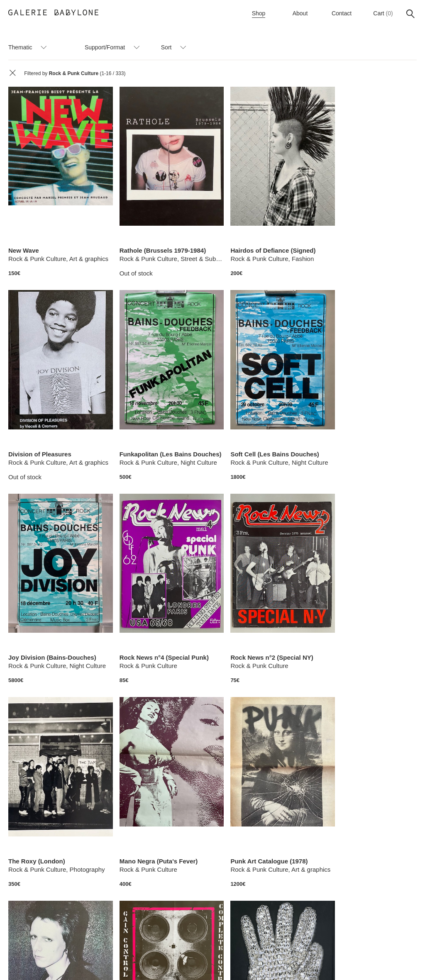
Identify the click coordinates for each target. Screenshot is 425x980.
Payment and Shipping (248, 963)
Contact (342, 13)
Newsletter (121, 963)
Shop (259, 13)
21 (299, 925)
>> (334, 925)
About (300, 13)
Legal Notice (301, 963)
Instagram (156, 963)
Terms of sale (194, 963)
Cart (379, 13)
